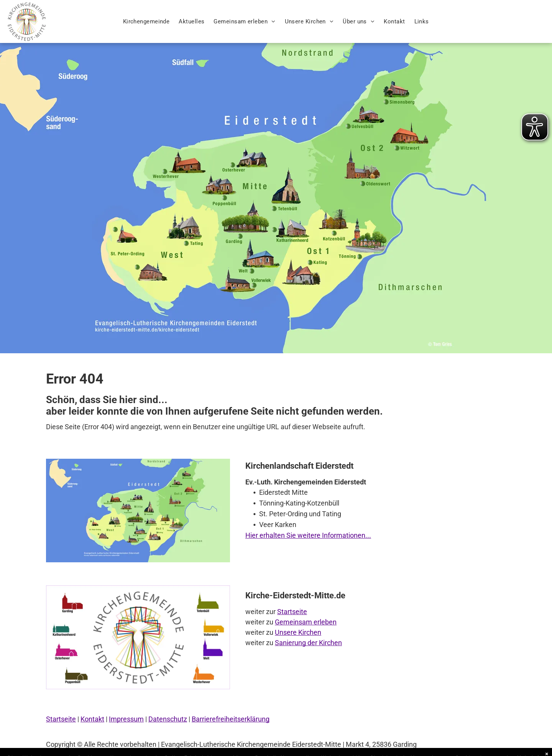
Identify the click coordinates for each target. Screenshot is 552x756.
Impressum (126, 719)
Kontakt (92, 719)
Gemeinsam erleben (306, 622)
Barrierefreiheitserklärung (231, 719)
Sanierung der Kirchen (308, 643)
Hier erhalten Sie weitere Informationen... (308, 535)
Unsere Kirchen (298, 632)
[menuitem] (146, 22)
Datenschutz (168, 719)
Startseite (292, 612)
